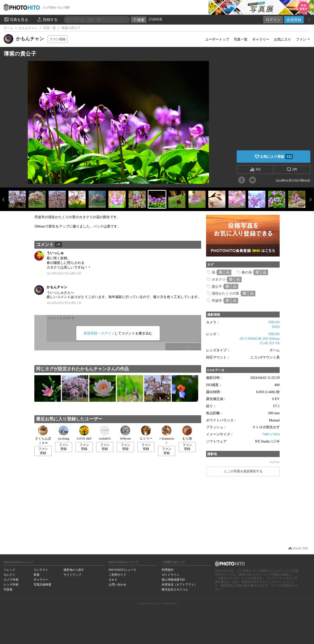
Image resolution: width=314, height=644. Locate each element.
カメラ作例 (11, 580)
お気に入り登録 (277, 157)
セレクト (10, 575)
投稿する (47, 19)
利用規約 (168, 570)
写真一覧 (50, 28)
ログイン (273, 20)
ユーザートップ (217, 39)
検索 (139, 20)
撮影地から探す (74, 570)
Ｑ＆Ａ (113, 580)
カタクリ (219, 279)
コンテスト (41, 570)
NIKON (274, 322)
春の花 (247, 272)
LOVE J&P (84, 433)
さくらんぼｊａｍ (43, 435)
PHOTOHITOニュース (123, 570)
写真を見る (16, 19)
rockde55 (105, 433)
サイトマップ (72, 575)
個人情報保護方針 (173, 580)
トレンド (10, 570)
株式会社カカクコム (175, 589)
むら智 (187, 433)
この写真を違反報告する (245, 471)
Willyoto (125, 433)
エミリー (146, 433)
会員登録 (294, 20)
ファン (301, 39)
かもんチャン (28, 28)
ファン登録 (58, 39)
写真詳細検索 (42, 585)
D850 (276, 327)
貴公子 (217, 286)
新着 (37, 575)
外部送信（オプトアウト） (179, 585)
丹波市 (217, 301)
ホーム (8, 28)
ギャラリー (261, 39)
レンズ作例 (11, 585)
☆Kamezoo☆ (166, 435)
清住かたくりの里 (225, 293)
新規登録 (91, 333)
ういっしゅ (55, 253)
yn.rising (63, 433)
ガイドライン (170, 575)
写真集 (8, 589)
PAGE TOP (301, 548)
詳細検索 (156, 19)
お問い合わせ (118, 585)
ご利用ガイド (118, 575)
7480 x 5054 (271, 434)
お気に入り (283, 39)
